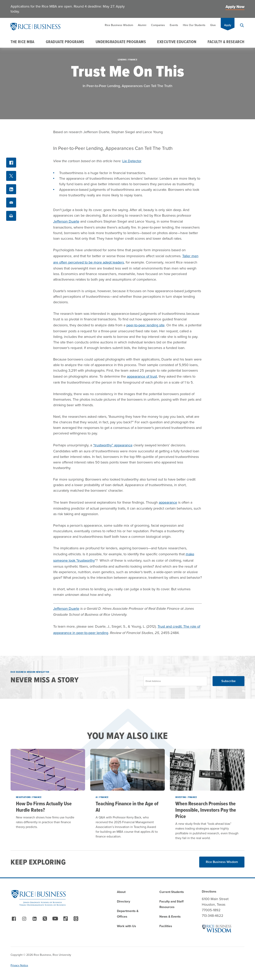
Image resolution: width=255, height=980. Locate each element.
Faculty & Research (226, 42)
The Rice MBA (22, 42)
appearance (168, 502)
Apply (228, 25)
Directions (209, 891)
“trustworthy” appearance (113, 445)
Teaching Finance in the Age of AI (127, 807)
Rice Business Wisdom (119, 25)
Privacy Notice (19, 965)
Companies (158, 25)
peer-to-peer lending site (145, 325)
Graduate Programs (65, 42)
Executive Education (177, 42)
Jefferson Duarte (66, 221)
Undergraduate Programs (121, 42)
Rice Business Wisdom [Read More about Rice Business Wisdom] (222, 862)
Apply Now (235, 7)
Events (174, 25)
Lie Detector (132, 161)
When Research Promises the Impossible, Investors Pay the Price (206, 810)
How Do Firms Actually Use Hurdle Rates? (44, 807)
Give (213, 25)
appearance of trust (142, 376)
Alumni (142, 25)
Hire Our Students (194, 25)
